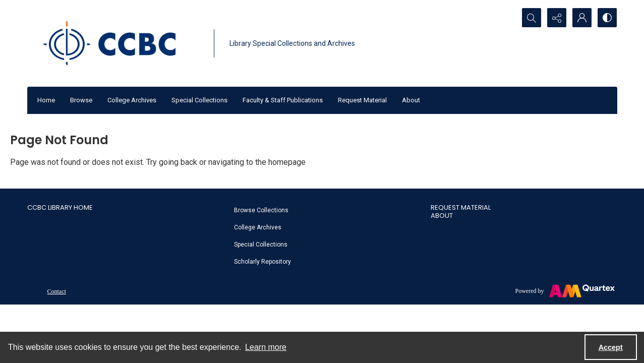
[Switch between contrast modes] (607, 18)
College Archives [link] (258, 227)
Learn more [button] (266, 347)
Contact (57, 291)
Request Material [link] (461, 207)
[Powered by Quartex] (565, 291)
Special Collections (199, 100)
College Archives (132, 100)
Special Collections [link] (261, 245)
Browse (81, 100)
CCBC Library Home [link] (60, 207)
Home (46, 100)
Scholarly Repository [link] (262, 262)
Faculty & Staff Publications (283, 100)
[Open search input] (532, 18)
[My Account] (582, 18)
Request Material (362, 100)
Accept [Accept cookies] (611, 347)
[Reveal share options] (557, 18)
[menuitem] (327, 210)
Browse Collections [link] (261, 210)
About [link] (442, 216)
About (411, 100)
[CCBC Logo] (118, 43)
